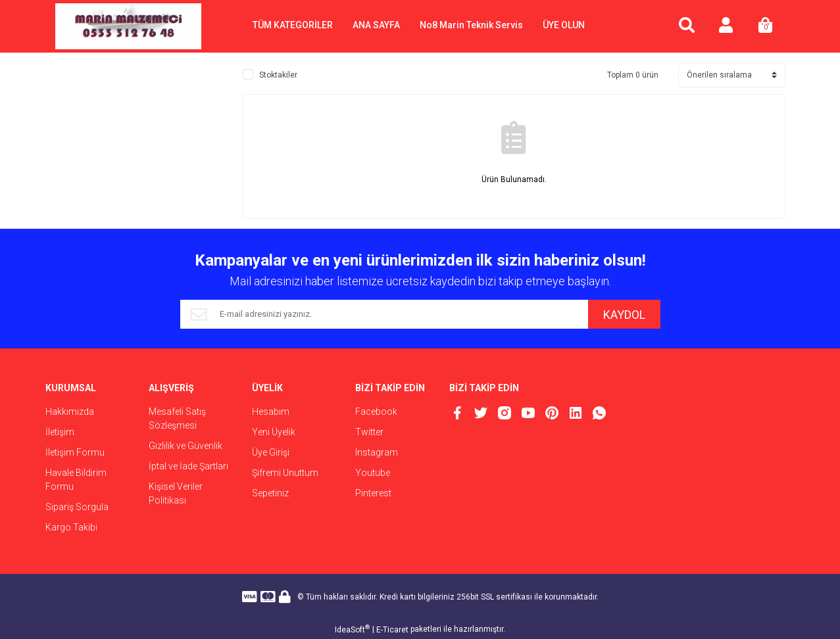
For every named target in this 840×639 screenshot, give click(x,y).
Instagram (377, 452)
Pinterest (373, 493)
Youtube (373, 473)
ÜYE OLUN (564, 25)
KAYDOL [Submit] (624, 315)
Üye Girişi (271, 452)
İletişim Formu (75, 452)
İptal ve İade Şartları (188, 466)
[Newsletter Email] (384, 314)
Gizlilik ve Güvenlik (185, 446)
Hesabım (271, 412)
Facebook (376, 412)
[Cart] (766, 26)
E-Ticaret (392, 630)
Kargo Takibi (71, 527)
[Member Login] (726, 26)
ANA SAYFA (376, 25)
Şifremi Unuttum (285, 473)
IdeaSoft (352, 629)
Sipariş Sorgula (77, 507)
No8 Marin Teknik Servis (471, 25)
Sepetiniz (270, 493)
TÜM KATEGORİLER (293, 25)
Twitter (369, 432)
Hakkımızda (70, 412)
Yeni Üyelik (274, 432)
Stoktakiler (278, 75)
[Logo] (128, 26)
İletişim (60, 432)
